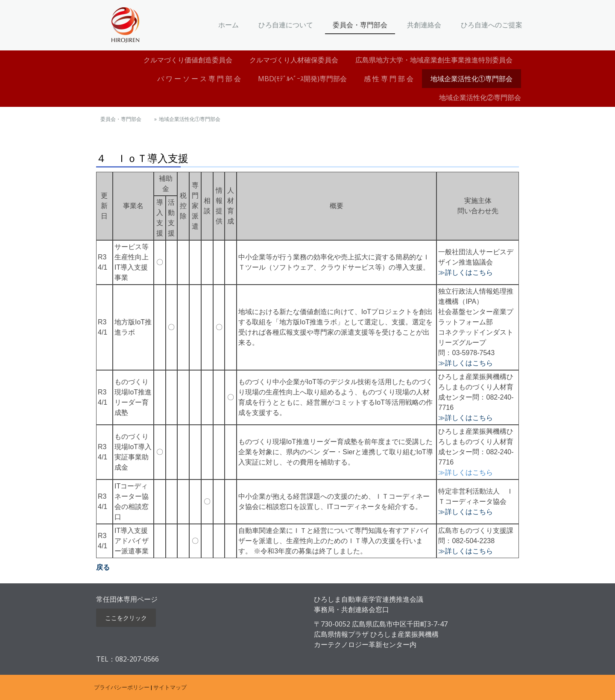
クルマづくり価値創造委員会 (188, 60)
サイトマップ (170, 687)
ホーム (228, 25)
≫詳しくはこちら (466, 272)
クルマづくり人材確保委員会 (294, 60)
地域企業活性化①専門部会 (471, 79)
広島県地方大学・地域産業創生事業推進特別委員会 (434, 60)
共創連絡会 (424, 25)
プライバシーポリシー (122, 687)
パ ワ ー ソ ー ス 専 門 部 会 (199, 79)
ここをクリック (126, 618)
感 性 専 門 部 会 (389, 79)
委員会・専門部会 (360, 25)
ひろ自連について (286, 25)
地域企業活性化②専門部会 (483, 97)
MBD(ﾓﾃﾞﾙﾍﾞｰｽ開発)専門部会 (302, 79)
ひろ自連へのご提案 (492, 25)
